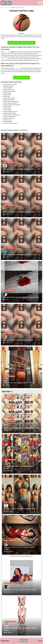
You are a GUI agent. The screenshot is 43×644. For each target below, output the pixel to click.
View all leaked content (22, 78)
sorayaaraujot (4, 59)
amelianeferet (18, 68)
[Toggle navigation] (40, 3)
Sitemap (40, 641)
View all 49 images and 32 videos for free (21, 43)
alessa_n (6, 52)
